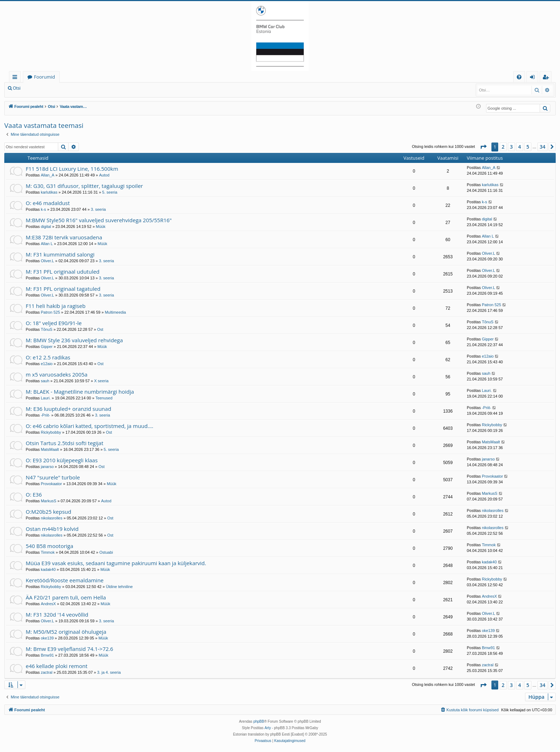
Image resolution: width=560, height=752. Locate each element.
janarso (47, 467)
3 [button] (511, 147)
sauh (45, 381)
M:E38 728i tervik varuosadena (64, 237)
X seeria (101, 381)
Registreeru (71, 88)
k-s (43, 209)
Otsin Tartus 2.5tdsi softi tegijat (64, 443)
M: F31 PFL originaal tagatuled (63, 289)
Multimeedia (115, 312)
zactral (46, 672)
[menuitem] (519, 77)
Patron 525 (50, 312)
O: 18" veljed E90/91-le (54, 323)
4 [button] (520, 147)
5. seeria (110, 192)
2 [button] (503, 147)
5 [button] (528, 147)
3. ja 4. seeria (109, 672)
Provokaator (51, 484)
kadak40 (48, 569)
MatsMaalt (50, 449)
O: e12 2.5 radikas (48, 357)
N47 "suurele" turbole (53, 477)
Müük (101, 226)
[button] (483, 147)
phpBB (259, 721)
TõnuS (46, 329)
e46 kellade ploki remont (57, 666)
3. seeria (98, 209)
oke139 (47, 638)
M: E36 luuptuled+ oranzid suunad (68, 409)
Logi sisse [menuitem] (534, 78)
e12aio (47, 364)
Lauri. (46, 398)
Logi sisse (41, 88)
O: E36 (34, 494)
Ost (100, 329)
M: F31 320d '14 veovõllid (57, 614)
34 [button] (542, 147)
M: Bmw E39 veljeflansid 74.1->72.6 (69, 649)
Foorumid (44, 77)
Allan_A (47, 175)
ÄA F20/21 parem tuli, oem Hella (66, 597)
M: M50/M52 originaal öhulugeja (66, 632)
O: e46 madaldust (48, 203)
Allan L (47, 244)
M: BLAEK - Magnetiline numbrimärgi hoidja (80, 392)
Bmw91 (47, 655)
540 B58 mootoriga (49, 546)
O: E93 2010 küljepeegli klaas (62, 460)
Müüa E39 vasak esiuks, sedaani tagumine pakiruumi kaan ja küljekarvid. (116, 563)
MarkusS (48, 501)
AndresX (48, 604)
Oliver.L (47, 261)
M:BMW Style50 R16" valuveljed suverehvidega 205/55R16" (99, 220)
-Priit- (45, 415)
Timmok (48, 552)
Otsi (17, 88)
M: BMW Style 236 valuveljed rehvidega (74, 340)
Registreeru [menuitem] (547, 78)
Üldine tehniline (119, 587)
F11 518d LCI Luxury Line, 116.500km (72, 169)
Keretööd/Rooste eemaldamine (65, 580)
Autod (104, 175)
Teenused (104, 398)
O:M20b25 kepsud (49, 512)
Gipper (47, 347)
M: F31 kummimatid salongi (60, 254)
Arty (268, 728)
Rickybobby (51, 432)
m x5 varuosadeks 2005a (57, 374)
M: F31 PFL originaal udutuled (63, 272)
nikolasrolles (52, 518)
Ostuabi (106, 552)
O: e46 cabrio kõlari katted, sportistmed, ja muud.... (89, 426)
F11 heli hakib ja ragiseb (56, 306)
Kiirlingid (16, 78)
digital (46, 226)
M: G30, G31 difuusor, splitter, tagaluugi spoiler (84, 186)
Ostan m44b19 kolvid (52, 529)
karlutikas (49, 192)
